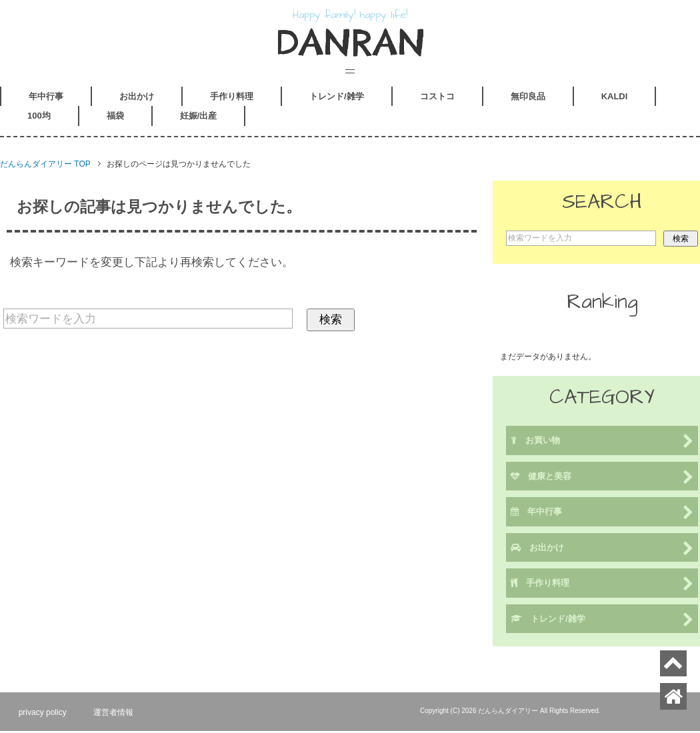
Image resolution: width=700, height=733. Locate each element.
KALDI (615, 98)
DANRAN (350, 43)
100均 (39, 118)
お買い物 (602, 443)
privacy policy (44, 714)
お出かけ (137, 98)
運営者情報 (117, 714)
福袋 (115, 118)
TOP (45, 166)
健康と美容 (602, 479)
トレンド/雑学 (337, 98)
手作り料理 (232, 98)
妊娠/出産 (199, 118)
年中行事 (46, 98)
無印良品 (528, 98)
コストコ (437, 98)
